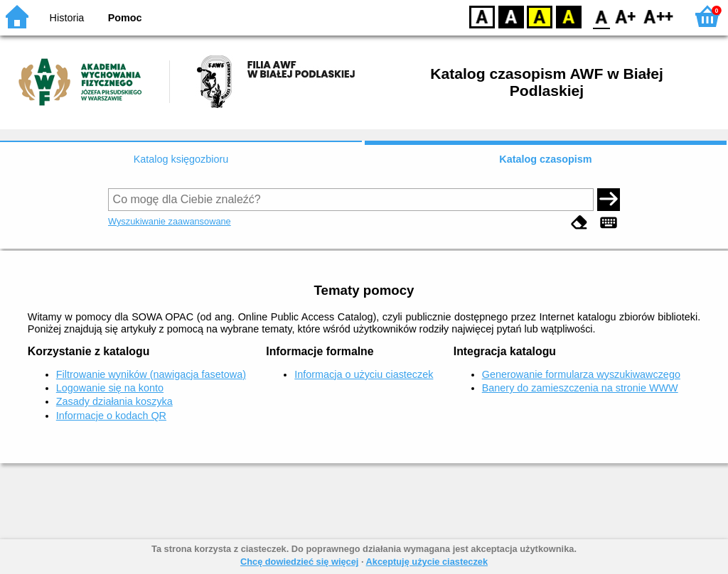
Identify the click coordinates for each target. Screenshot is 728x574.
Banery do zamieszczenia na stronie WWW (580, 388)
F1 (626, 16)
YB (539, 16)
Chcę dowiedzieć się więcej (299, 562)
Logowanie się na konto (110, 388)
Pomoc (125, 18)
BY (568, 16)
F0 (601, 16)
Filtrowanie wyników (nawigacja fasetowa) (151, 374)
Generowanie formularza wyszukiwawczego (581, 374)
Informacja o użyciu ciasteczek (364, 374)
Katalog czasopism (545, 159)
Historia (67, 18)
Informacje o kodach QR (111, 416)
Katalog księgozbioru (181, 159)
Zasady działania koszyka (114, 401)
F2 (659, 16)
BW (511, 16)
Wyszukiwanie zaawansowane (170, 221)
